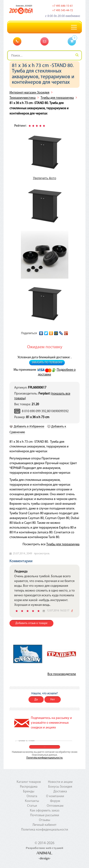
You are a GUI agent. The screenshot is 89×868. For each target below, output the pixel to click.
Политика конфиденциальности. (45, 758)
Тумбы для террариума (57, 98)
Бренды (29, 792)
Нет (53, 700)
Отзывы (44, 820)
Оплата (32, 796)
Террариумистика (23, 98)
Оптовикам (55, 806)
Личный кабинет (44, 825)
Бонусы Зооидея (60, 787)
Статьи (32, 806)
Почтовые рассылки (45, 815)
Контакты (32, 801)
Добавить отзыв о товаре (31, 623)
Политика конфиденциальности (45, 830)
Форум (55, 801)
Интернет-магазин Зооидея (29, 93)
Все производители (62, 674)
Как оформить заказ (45, 811)
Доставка (60, 792)
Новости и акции (60, 782)
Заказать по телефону (47, 363)
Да (36, 700)
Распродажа (29, 787)
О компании (55, 796)
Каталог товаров (29, 782)
